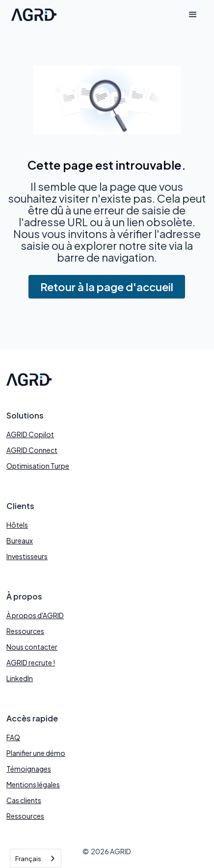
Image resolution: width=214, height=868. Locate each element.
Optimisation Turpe (38, 466)
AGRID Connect (32, 450)
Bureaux (20, 540)
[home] (31, 15)
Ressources (25, 631)
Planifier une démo (36, 753)
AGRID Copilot (30, 434)
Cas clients (24, 800)
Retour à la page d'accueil (107, 287)
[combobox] (36, 858)
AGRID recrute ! (31, 662)
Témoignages (29, 769)
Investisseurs (27, 556)
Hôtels (17, 525)
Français (28, 859)
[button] (193, 15)
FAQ (13, 737)
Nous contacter (32, 647)
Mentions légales (33, 784)
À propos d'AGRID (35, 615)
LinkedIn (20, 678)
